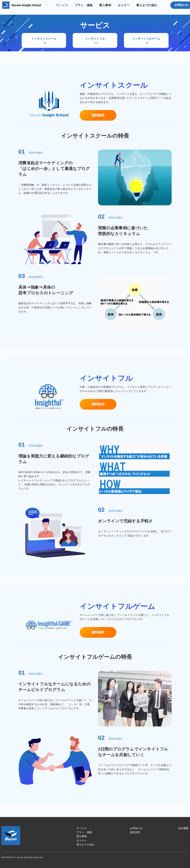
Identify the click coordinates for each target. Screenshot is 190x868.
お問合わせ (136, 828)
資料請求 (98, 115)
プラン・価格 (84, 5)
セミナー (124, 5)
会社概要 (183, 828)
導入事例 (105, 5)
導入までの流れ (147, 5)
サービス (62, 5)
